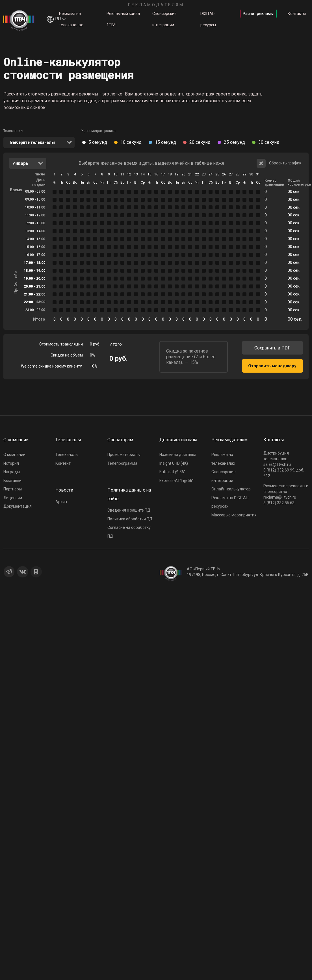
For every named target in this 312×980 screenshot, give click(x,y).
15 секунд (165, 142)
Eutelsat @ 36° (172, 472)
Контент (63, 463)
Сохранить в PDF (272, 348)
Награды (12, 472)
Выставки (12, 481)
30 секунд (269, 142)
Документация (18, 506)
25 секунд (234, 142)
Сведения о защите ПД (129, 510)
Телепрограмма (122, 463)
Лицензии (13, 498)
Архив (61, 502)
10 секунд (131, 142)
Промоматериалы (124, 455)
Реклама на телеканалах (71, 19)
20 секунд (200, 142)
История (11, 463)
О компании (14, 455)
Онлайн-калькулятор (231, 489)
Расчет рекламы (258, 14)
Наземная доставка (178, 455)
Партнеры (13, 489)
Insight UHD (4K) (174, 463)
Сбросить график (279, 163)
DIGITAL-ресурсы (208, 19)
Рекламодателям (156, 5)
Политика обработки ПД (130, 519)
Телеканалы (13, 131)
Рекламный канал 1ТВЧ (123, 19)
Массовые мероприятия (234, 515)
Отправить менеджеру (272, 366)
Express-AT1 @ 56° (176, 481)
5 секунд (98, 142)
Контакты (297, 14)
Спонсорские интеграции (164, 19)
